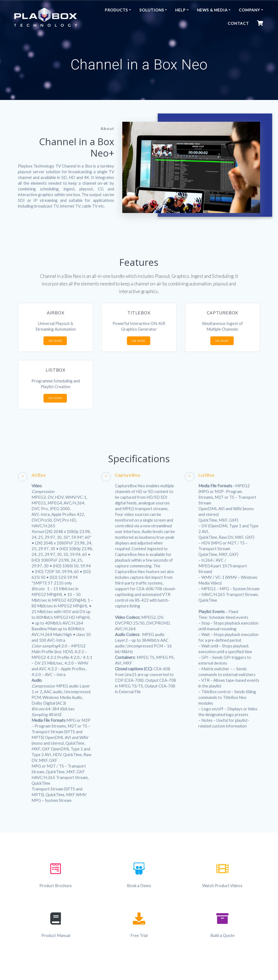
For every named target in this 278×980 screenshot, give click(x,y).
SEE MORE (55, 341)
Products (116, 10)
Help (180, 10)
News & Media (212, 10)
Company (249, 10)
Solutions (152, 10)
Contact (238, 23)
